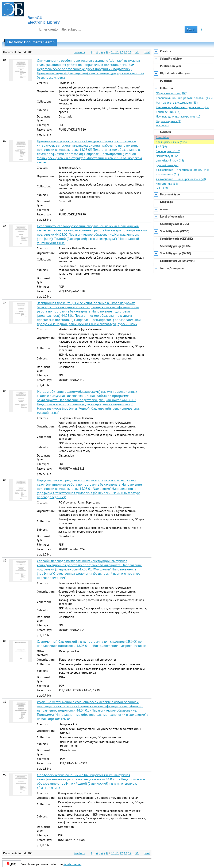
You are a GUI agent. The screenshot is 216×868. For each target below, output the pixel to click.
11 (117, 52)
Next (147, 52)
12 (121, 52)
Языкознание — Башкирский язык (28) (181, 179)
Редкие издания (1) (169, 121)
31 (137, 52)
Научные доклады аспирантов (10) (179, 116)
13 (126, 52)
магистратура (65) (168, 156)
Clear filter (163, 137)
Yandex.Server (72, 864)
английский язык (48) (170, 160)
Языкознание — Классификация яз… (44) (182, 170)
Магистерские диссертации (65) (177, 103)
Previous (79, 52)
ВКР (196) (162, 147)
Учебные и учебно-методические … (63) (182, 107)
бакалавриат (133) (168, 151)
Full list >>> (162, 125)
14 (130, 52)
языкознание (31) (167, 174)
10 (113, 52)
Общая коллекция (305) (172, 93)
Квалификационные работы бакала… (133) (184, 98)
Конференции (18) (168, 112)
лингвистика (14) (167, 184)
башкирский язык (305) (171, 142)
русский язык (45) (168, 165)
